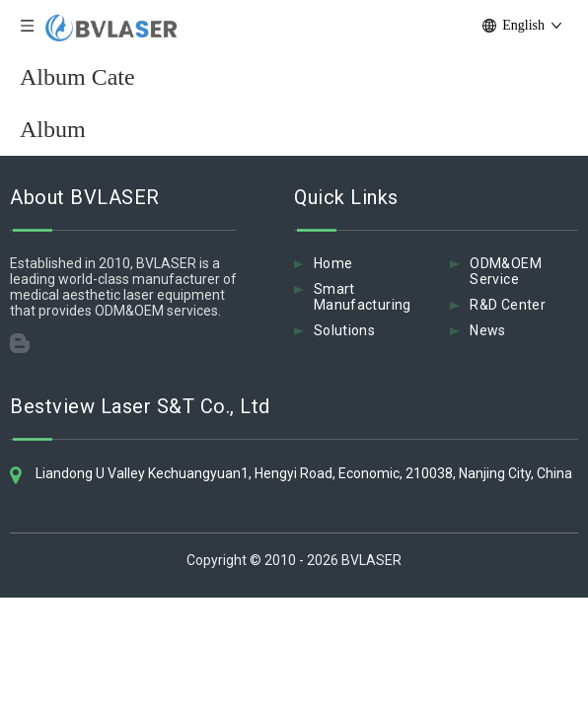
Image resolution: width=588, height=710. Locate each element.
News (487, 330)
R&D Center (508, 305)
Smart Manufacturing (363, 297)
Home (333, 263)
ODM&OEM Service (505, 271)
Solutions (344, 330)
